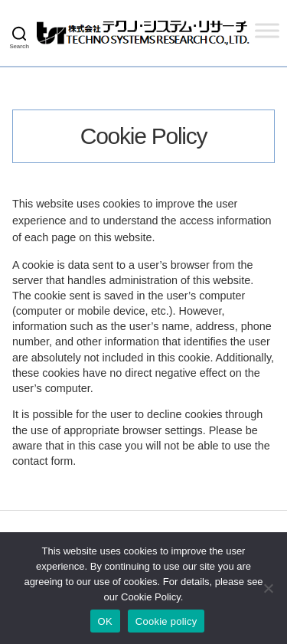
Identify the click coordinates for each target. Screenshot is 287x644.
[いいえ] (268, 588)
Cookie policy (166, 621)
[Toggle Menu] (267, 30)
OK (105, 621)
